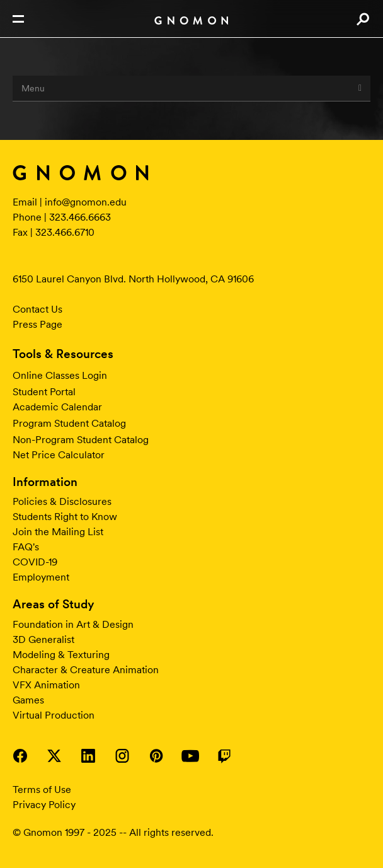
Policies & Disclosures (62, 501)
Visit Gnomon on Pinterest (156, 756)
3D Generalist (43, 639)
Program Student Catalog (69, 423)
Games (28, 700)
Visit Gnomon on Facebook (20, 756)
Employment (41, 577)
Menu (191, 88)
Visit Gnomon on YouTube (190, 756)
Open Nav (18, 19)
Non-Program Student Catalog (81, 440)
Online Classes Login (60, 375)
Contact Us (37, 309)
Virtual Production (54, 715)
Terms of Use (42, 790)
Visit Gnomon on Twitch (224, 756)
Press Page (37, 324)
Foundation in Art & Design (73, 624)
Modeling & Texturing (61, 655)
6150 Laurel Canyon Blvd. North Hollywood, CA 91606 (133, 279)
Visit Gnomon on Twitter (54, 756)
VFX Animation (46, 685)
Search (363, 19)
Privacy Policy (44, 805)
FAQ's (26, 547)
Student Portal (44, 392)
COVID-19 (35, 562)
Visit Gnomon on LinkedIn (88, 756)
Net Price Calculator (59, 455)
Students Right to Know (65, 517)
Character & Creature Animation (86, 670)
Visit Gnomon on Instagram (122, 756)
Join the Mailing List (58, 532)
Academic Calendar (57, 407)
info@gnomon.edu (86, 202)
